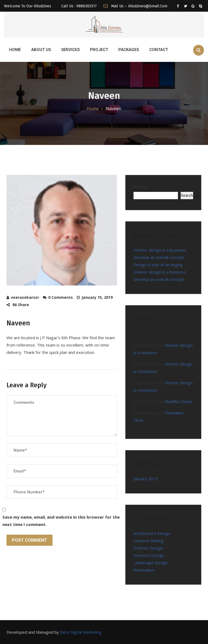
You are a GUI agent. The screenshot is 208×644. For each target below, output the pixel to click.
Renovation (144, 570)
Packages (129, 50)
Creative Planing (149, 541)
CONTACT (159, 50)
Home (93, 109)
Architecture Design (152, 533)
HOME (15, 50)
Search (140, 187)
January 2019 (146, 479)
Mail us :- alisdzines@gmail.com (135, 6)
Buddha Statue (179, 401)
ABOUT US (41, 50)
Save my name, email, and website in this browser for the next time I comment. (61, 521)
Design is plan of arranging (158, 265)
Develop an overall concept (159, 257)
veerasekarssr (25, 297)
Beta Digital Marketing (81, 632)
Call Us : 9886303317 (78, 6)
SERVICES (70, 50)
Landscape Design (151, 563)
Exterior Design (148, 548)
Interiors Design (149, 555)
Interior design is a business (160, 250)
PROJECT (99, 50)
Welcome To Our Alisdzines (28, 6)
